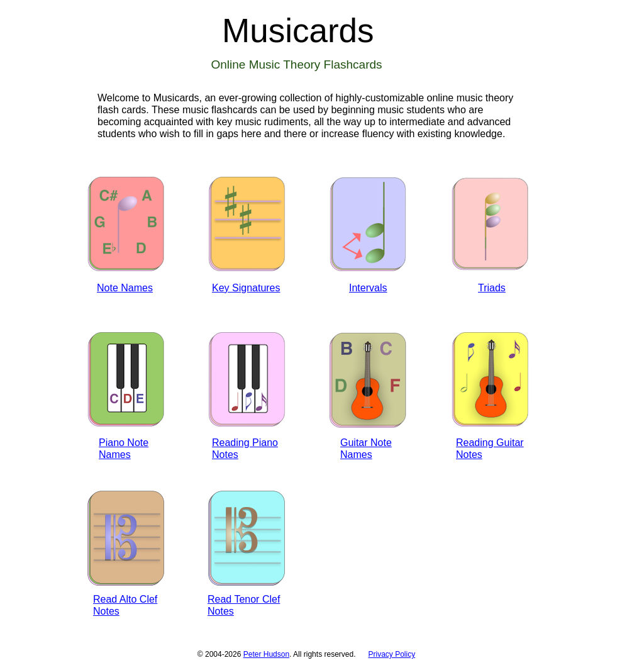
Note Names (125, 288)
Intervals (368, 288)
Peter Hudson (266, 654)
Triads (492, 288)
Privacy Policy (392, 654)
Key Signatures (246, 288)
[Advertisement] (430, 554)
